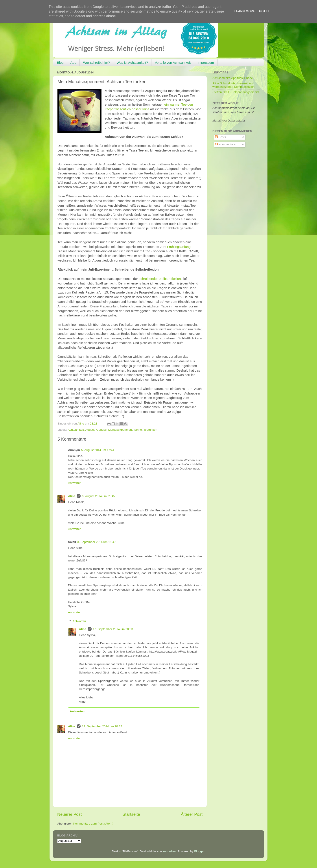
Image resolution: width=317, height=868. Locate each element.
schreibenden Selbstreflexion (160, 279)
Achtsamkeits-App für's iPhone (233, 78)
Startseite (131, 814)
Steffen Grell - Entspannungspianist (236, 92)
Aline (72, 496)
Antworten (75, 483)
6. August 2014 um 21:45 (98, 496)
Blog (60, 63)
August (90, 430)
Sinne (138, 430)
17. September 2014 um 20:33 (113, 629)
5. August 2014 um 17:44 (98, 450)
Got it (264, 11)
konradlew (169, 851)
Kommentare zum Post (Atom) (93, 824)
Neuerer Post (69, 814)
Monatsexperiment (120, 430)
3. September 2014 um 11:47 (97, 542)
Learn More (245, 11)
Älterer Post (192, 814)
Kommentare (225, 144)
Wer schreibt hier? (96, 63)
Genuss (101, 430)
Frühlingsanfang (179, 247)
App (73, 63)
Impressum (206, 63)
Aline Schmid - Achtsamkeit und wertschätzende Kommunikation (233, 85)
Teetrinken (150, 430)
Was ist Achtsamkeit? (132, 63)
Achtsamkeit (76, 430)
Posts (221, 137)
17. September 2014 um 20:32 (102, 726)
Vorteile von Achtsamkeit (173, 63)
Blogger (199, 851)
